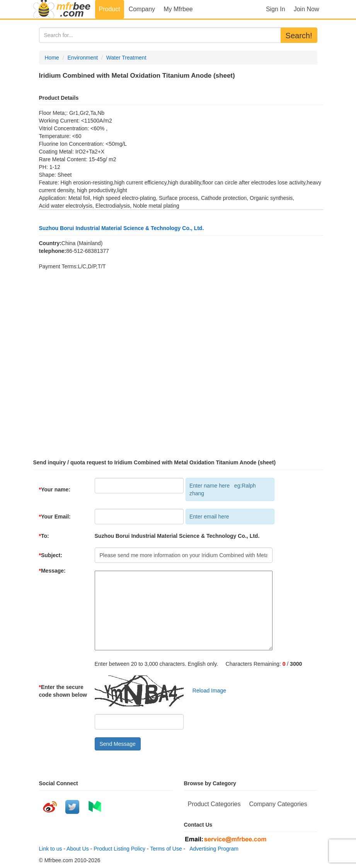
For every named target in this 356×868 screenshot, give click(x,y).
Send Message (118, 744)
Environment (83, 58)
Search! (299, 36)
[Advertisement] (178, 361)
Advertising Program (213, 849)
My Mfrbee (178, 9)
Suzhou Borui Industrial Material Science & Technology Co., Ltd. (122, 228)
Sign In (276, 9)
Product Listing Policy (119, 849)
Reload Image (205, 691)
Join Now (307, 9)
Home (52, 58)
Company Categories (278, 804)
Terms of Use (166, 849)
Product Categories (214, 804)
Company (142, 9)
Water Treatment (126, 58)
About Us (78, 849)
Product (110, 9)
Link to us (51, 849)
